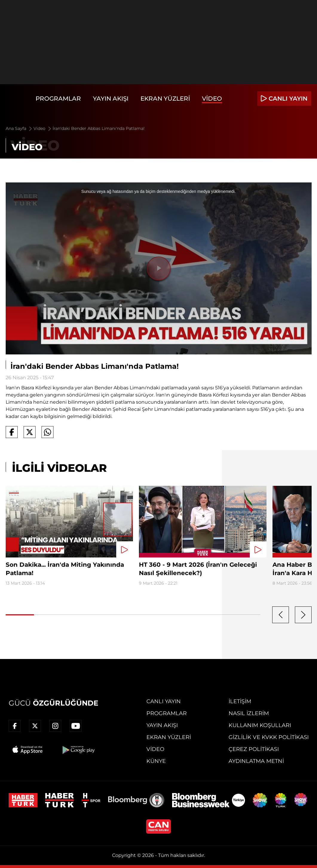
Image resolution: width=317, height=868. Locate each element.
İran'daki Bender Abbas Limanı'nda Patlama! (99, 128)
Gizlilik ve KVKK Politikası (269, 737)
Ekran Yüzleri (165, 99)
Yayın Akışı (111, 99)
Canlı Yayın (164, 701)
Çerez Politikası (254, 749)
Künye (156, 761)
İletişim (240, 701)
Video (212, 99)
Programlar (58, 99)
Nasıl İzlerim (249, 713)
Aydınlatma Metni (256, 761)
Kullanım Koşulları (260, 725)
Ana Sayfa (19, 128)
